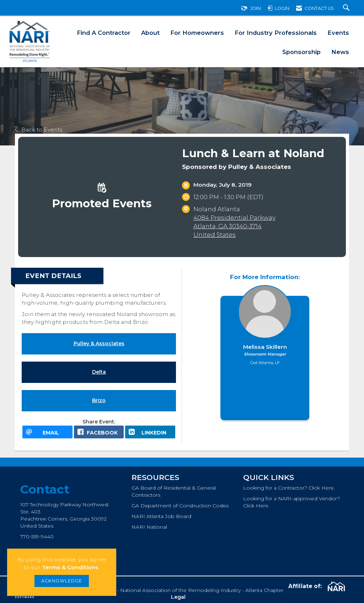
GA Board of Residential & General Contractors (174, 491)
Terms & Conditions (70, 567)
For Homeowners (197, 33)
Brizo (99, 400)
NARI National (149, 527)
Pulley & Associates (99, 343)
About (150, 33)
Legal (178, 597)
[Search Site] (347, 8)
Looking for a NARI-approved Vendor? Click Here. (291, 502)
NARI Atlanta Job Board (161, 516)
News (340, 52)
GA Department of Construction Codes (180, 506)
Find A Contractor (104, 33)
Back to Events (39, 130)
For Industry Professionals (276, 33)
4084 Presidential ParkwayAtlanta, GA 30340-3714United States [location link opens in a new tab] (234, 226)
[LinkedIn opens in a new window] (150, 432)
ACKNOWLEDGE (62, 581)
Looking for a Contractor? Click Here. (289, 488)
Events (338, 33)
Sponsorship (301, 52)
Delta (99, 372)
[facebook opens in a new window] (99, 432)
